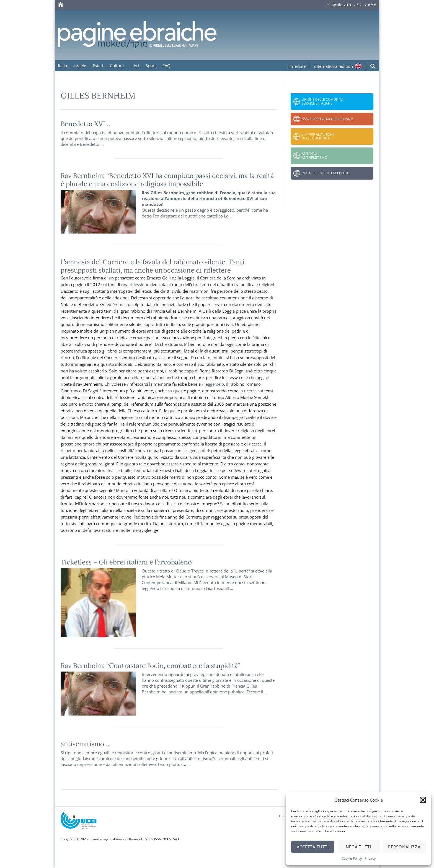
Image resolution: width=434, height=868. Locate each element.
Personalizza (404, 847)
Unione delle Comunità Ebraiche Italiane (323, 101)
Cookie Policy (352, 858)
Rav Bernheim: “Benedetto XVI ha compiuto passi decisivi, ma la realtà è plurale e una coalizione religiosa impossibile (167, 180)
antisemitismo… (85, 744)
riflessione (139, 284)
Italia (62, 66)
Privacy (370, 858)
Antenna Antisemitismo (314, 156)
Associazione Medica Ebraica (327, 119)
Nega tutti (358, 847)
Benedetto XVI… (86, 124)
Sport (151, 66)
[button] (423, 800)
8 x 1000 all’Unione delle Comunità (318, 136)
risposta (172, 588)
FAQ (166, 66)
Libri (135, 66)
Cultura (117, 66)
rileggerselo (213, 384)
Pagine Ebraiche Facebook (325, 173)
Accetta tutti (313, 847)
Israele (80, 66)
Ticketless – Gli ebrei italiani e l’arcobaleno (126, 562)
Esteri (98, 66)
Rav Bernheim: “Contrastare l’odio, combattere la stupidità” (150, 666)
